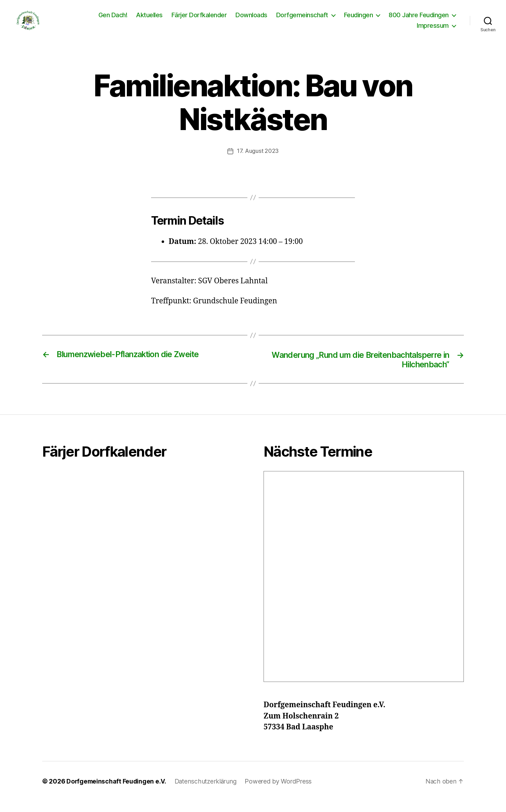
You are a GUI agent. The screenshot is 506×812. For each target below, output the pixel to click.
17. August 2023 (258, 161)
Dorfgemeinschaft (302, 20)
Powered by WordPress (281, 792)
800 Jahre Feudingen (419, 20)
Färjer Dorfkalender (199, 20)
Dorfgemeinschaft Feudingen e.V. (117, 792)
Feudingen (359, 20)
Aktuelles (149, 20)
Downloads (251, 20)
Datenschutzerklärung (207, 792)
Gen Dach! (113, 20)
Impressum (433, 31)
